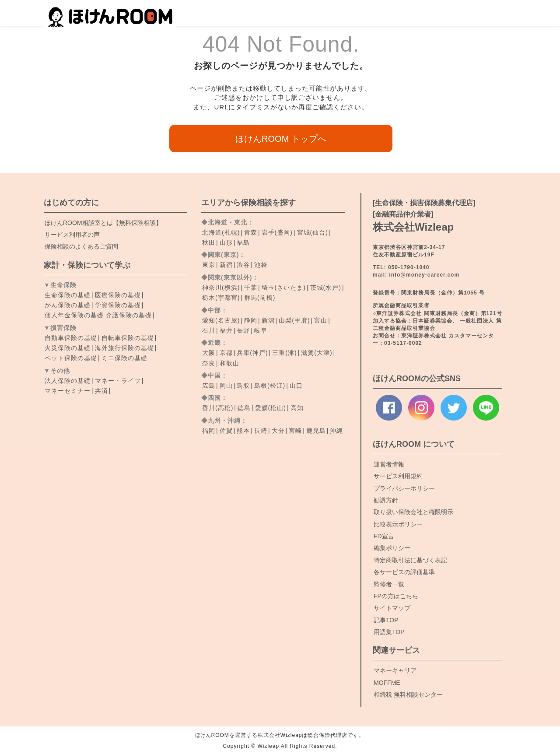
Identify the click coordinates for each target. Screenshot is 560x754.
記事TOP (386, 620)
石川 (209, 330)
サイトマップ (392, 608)
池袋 (261, 265)
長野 (243, 330)
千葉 (251, 288)
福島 (243, 242)
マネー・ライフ (118, 381)
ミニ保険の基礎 (124, 358)
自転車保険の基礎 (128, 338)
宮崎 (295, 431)
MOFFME (387, 683)
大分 (278, 431)
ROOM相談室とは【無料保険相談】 (103, 223)
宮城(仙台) (313, 232)
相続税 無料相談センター (408, 694)
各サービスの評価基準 (404, 572)
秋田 (209, 242)
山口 (296, 386)
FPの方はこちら (396, 596)
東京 (209, 265)
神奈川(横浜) (221, 288)
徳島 (244, 408)
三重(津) (284, 353)
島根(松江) (270, 386)
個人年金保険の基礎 (74, 315)
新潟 (268, 320)
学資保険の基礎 (118, 305)
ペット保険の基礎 (71, 358)
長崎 (261, 431)
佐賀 (226, 431)
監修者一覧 (389, 584)
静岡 (251, 320)
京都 (226, 353)
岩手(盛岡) (277, 232)
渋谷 (243, 265)
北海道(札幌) (221, 232)
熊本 (243, 431)
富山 (321, 320)
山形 (226, 242)
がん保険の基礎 (68, 305)
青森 (251, 232)
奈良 (209, 363)
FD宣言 (384, 536)
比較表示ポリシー (398, 524)
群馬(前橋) (260, 298)
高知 (297, 408)
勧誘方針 (386, 500)
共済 (101, 391)
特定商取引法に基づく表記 (410, 560)
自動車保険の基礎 (71, 338)
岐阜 (261, 330)
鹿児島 (316, 431)
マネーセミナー (68, 391)
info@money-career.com (424, 275)
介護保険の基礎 (129, 315)
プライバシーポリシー (404, 488)
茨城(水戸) (326, 288)
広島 (209, 386)
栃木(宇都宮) (221, 298)
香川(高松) (218, 408)
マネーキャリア (395, 670)
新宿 (226, 265)
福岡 (209, 431)
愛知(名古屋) (221, 320)
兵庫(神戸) (252, 353)
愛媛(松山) (271, 408)
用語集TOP (389, 632)
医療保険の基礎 (118, 295)
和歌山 (229, 363)
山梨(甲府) (294, 320)
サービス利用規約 (398, 476)
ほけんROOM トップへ (281, 139)
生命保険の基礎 (68, 295)
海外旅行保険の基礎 (124, 348)
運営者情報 (389, 464)
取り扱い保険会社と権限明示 (413, 512)
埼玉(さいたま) (284, 288)
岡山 (226, 386)
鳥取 (243, 386)
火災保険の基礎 (68, 348)
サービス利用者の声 (72, 235)
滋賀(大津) (317, 353)
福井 (226, 330)
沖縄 (336, 431)
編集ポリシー (392, 548)
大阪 (209, 353)
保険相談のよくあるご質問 (81, 246)
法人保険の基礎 (68, 381)
